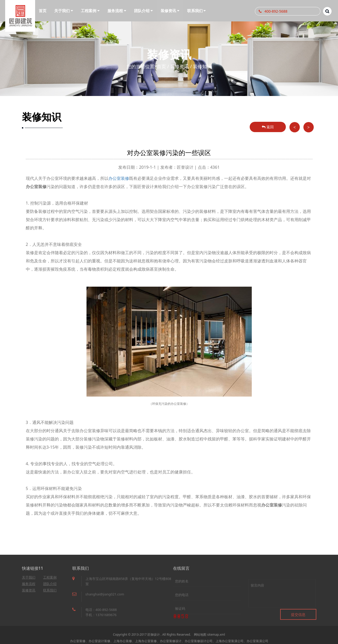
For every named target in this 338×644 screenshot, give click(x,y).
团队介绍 (50, 586)
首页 (43, 11)
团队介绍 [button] (143, 11)
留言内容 (282, 602)
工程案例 (50, 579)
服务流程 (29, 586)
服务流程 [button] (117, 11)
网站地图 (200, 638)
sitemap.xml (216, 638)
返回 (268, 127)
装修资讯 (179, 66)
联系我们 (50, 592)
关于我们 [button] (64, 11)
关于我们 (29, 579)
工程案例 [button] (90, 11)
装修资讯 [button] (170, 11)
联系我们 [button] (197, 11)
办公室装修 (119, 178)
